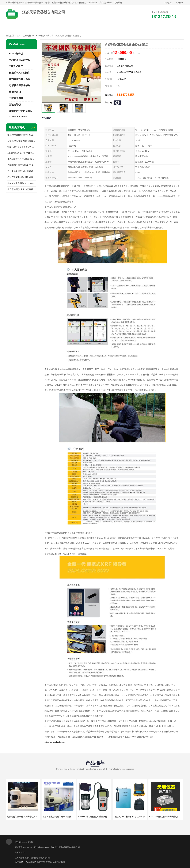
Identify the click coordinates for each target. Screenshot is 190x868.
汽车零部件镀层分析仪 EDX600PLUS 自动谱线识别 (22, 165)
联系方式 (171, 28)
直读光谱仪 (15, 105)
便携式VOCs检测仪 (19, 73)
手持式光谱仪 (16, 98)
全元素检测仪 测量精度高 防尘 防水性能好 (22, 189)
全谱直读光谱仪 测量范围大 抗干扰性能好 (22, 141)
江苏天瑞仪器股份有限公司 (66, 847)
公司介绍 (95, 28)
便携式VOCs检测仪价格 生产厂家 (130, 817)
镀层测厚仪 (15, 92)
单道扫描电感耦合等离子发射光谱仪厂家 (61, 817)
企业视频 (70, 28)
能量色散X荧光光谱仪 (21, 111)
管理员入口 (51, 862)
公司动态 (120, 28)
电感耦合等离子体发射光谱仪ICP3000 (24, 817)
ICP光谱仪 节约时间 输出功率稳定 (22, 159)
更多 (33, 128)
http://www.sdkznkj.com (55, 742)
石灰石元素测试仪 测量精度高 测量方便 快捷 (22, 177)
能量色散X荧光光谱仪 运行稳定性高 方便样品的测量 (22, 147)
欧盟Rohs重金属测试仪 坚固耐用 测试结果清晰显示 (22, 135)
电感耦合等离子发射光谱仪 (23, 85)
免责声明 (41, 862)
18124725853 (125, 95)
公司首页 (19, 28)
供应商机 (44, 28)
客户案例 (146, 28)
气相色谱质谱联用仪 (20, 60)
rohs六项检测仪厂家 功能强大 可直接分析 (22, 153)
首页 (18, 36)
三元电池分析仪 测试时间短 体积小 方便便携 (22, 171)
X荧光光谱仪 (16, 66)
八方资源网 (31, 862)
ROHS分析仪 (39, 36)
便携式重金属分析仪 (20, 79)
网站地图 (61, 862)
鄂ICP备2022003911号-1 (44, 847)
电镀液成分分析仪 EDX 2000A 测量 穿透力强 (22, 183)
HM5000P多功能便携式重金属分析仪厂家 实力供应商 (102, 817)
